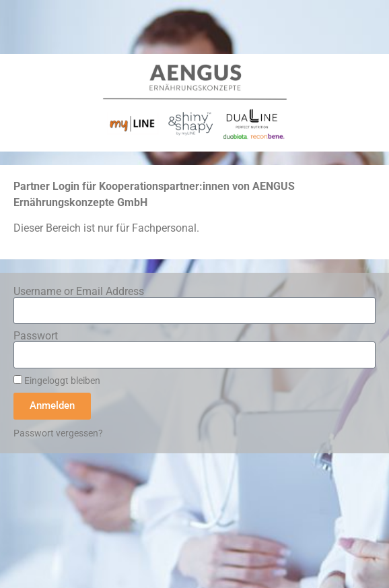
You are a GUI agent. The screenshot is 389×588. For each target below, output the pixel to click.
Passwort (36, 336)
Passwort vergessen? (58, 433)
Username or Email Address (79, 292)
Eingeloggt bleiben (57, 381)
